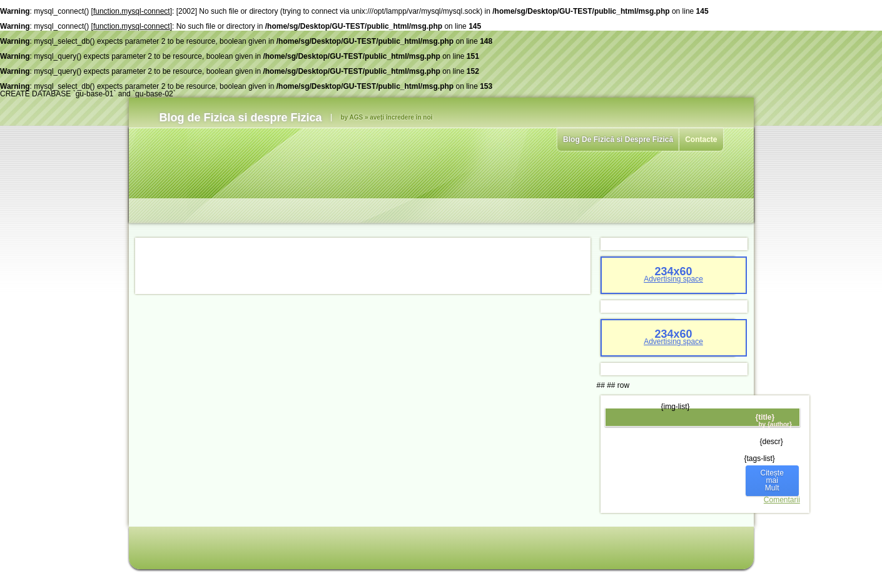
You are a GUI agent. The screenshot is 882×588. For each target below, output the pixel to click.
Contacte (701, 139)
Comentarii (782, 500)
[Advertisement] (363, 266)
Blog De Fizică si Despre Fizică (618, 139)
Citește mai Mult (772, 480)
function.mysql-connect (132, 11)
